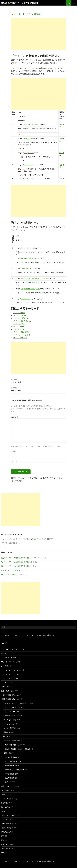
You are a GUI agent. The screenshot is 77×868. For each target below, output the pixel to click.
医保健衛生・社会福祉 (12, 741)
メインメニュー (74, 3)
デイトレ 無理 (38, 381)
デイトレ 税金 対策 (21, 332)
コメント (15, 417)
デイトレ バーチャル (22, 335)
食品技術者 (9, 782)
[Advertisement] (38, 34)
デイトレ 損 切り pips (22, 321)
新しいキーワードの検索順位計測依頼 (15, 558)
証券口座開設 (7, 828)
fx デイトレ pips (20, 315)
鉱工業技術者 (9, 778)
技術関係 (7, 753)
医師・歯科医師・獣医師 (14, 745)
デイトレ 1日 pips (21, 318)
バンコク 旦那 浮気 (8, 574)
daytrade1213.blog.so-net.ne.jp (33, 278)
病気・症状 (6, 790)
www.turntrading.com (32, 124)
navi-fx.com (28, 179)
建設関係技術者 (10, 765)
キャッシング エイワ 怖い (10, 570)
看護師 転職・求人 (9, 695)
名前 (14, 451)
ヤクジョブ (8, 724)
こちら (33, 635)
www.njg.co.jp (27, 268)
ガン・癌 (6, 687)
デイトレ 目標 (19, 313)
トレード (21, 14)
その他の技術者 (10, 757)
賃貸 (3, 840)
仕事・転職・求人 (8, 691)
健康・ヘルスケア (8, 786)
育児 (3, 836)
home (13, 14)
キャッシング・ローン (10, 670)
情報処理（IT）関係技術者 (14, 770)
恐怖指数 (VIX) (8, 824)
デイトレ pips (19, 324)
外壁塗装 (4, 803)
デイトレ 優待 (38, 389)
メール (14, 461)
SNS (3, 653)
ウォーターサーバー (8, 662)
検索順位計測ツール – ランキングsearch (20, 3)
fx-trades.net (28, 165)
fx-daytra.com (29, 153)
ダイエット (8, 799)
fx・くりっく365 (8, 815)
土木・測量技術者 (11, 761)
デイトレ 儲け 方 (20, 338)
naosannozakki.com (28, 258)
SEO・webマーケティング (11, 649)
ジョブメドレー (9, 711)
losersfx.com (25, 299)
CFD (4, 811)
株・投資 (4, 807)
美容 (4, 795)
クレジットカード (9, 674)
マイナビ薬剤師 (9, 720)
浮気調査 (4, 832)
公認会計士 (6, 848)
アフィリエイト (7, 658)
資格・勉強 (5, 844)
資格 (4, 736)
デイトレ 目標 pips (34, 14)
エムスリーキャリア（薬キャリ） (16, 703)
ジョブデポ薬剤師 (10, 707)
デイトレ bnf (19, 326)
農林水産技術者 (10, 774)
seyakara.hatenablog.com (31, 289)
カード (4, 666)
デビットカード (8, 678)
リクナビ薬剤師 (9, 728)
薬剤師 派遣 (8, 732)
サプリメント (6, 682)
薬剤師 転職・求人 (9, 699)
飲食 (3, 853)
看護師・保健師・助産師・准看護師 (18, 749)
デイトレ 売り (19, 329)
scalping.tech (28, 139)
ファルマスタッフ (10, 716)
